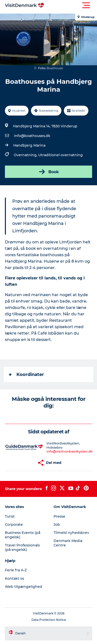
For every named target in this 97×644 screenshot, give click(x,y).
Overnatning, (26, 155)
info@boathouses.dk (32, 136)
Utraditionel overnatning (61, 155)
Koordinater (26, 374)
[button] (71, 5)
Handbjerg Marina (29, 145)
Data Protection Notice (49, 620)
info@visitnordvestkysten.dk (69, 451)
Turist (10, 516)
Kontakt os (14, 578)
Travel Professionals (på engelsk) (22, 547)
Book (48, 172)
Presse (59, 516)
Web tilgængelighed (24, 587)
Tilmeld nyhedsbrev (71, 533)
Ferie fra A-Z (16, 570)
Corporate (14, 525)
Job (57, 525)
